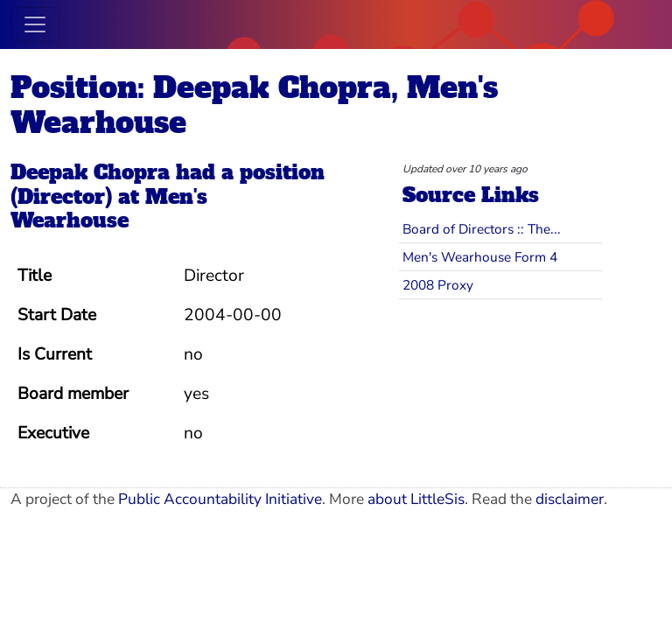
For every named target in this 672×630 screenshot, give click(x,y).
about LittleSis (416, 499)
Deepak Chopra (90, 172)
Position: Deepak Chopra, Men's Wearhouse (254, 105)
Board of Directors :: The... (482, 229)
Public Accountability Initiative (220, 499)
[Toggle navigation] (35, 24)
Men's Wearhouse (109, 209)
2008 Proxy (438, 285)
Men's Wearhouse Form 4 (480, 257)
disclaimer (570, 499)
